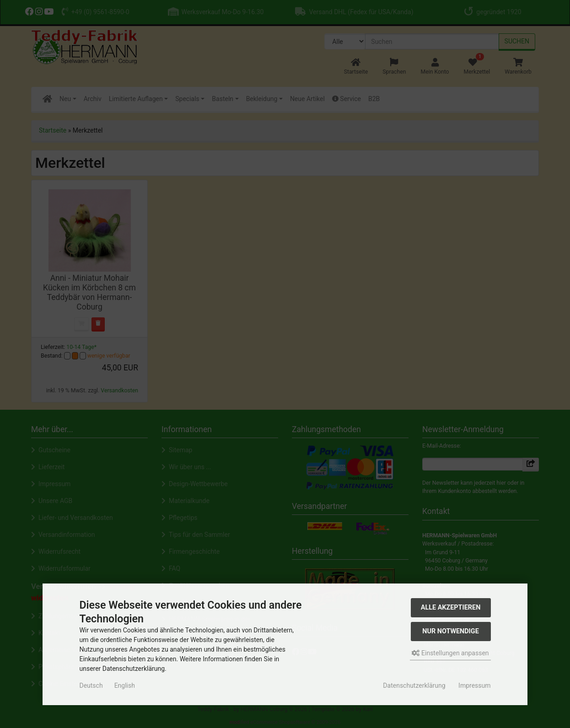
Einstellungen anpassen (450, 653)
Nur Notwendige (450, 631)
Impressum (474, 685)
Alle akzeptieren (451, 608)
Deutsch (91, 685)
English (125, 685)
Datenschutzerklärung (414, 685)
